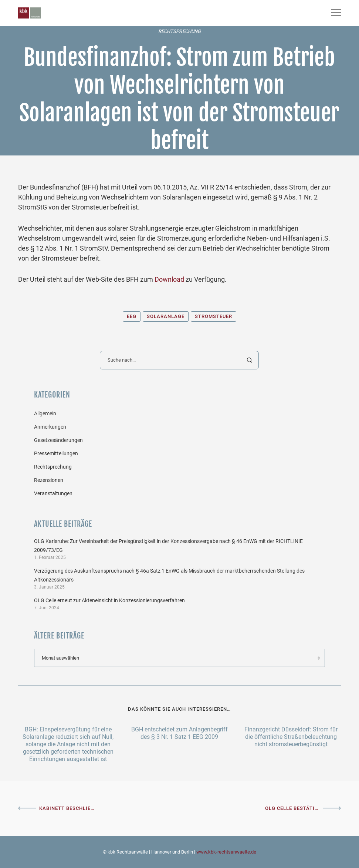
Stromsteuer (214, 316)
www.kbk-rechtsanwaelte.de (226, 852)
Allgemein (45, 413)
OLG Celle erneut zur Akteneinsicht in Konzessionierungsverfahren (109, 600)
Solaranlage (166, 316)
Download (169, 279)
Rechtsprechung (179, 31)
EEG (132, 316)
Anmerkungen (50, 427)
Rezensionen (49, 480)
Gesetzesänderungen (58, 440)
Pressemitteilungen (56, 453)
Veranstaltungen (53, 493)
